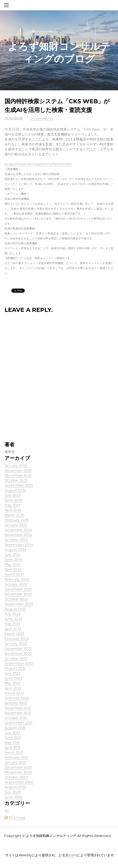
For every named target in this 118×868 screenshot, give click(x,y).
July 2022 (12, 673)
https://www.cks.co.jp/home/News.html (38, 164)
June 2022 (13, 678)
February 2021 (16, 757)
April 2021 (13, 748)
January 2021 (15, 762)
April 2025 (13, 510)
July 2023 (12, 614)
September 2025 (19, 485)
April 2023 (13, 629)
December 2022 (18, 649)
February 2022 (17, 698)
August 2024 (16, 550)
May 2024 (13, 564)
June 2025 (13, 500)
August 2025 (15, 490)
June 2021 (13, 738)
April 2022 (13, 688)
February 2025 (17, 520)
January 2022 (16, 703)
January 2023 (16, 644)
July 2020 (13, 792)
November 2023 (18, 594)
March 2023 (14, 634)
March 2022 (14, 693)
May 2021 (12, 743)
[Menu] (7, 5)
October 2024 (16, 540)
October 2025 (16, 480)
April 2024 (13, 569)
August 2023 (15, 609)
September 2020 (19, 782)
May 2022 (13, 683)
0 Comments (42, 119)
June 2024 (13, 560)
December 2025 (18, 470)
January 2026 (16, 466)
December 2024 (18, 530)
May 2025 (13, 505)
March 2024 (15, 574)
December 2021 (18, 708)
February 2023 (17, 639)
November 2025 (18, 475)
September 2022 (19, 663)
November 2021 (18, 713)
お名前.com (68, 855)
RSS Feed (17, 818)
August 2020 (16, 787)
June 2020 (13, 797)
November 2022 (18, 654)
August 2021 (15, 728)
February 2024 (17, 579)
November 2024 (18, 535)
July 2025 (12, 495)
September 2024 (19, 545)
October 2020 (16, 777)
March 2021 (14, 752)
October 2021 (16, 718)
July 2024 (13, 555)
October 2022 (16, 658)
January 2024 (16, 584)
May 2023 (13, 624)
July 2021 (12, 733)
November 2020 (18, 772)
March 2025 (14, 515)
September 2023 (19, 604)
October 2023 (16, 599)
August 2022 (15, 668)
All (7, 811)
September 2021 (18, 723)
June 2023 (13, 619)
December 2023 (18, 589)
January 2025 (16, 525)
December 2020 (18, 767)
